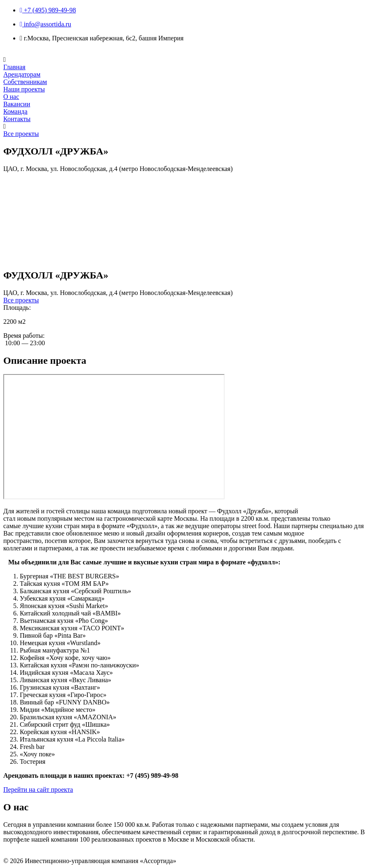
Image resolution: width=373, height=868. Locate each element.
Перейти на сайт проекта (38, 790)
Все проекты (21, 134)
